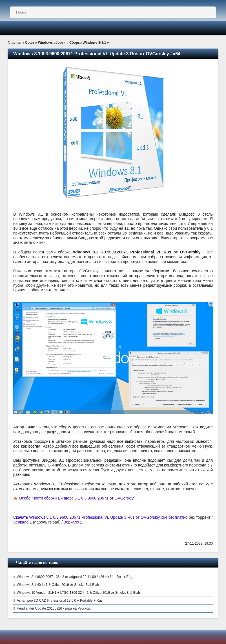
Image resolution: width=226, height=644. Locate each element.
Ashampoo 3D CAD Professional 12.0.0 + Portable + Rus (59, 601)
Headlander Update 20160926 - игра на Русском (54, 608)
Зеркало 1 (23, 522)
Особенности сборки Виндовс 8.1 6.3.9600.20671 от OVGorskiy (76, 498)
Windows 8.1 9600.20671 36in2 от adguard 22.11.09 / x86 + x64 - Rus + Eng (74, 577)
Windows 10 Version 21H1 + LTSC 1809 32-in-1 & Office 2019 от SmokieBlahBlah (78, 593)
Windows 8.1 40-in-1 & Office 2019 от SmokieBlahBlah (58, 585)
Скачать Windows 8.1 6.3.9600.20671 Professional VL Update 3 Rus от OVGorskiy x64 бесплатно (100, 517)
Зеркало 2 (73, 522)
